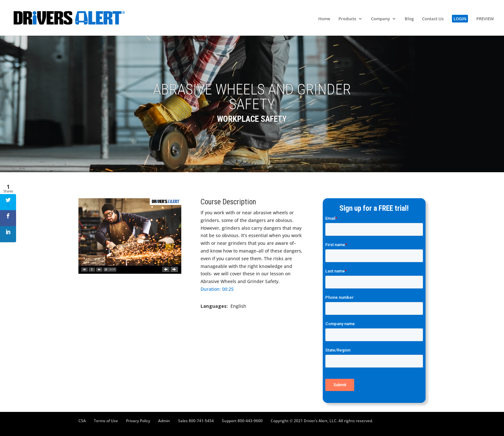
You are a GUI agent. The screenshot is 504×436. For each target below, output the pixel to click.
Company (380, 19)
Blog (409, 19)
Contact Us (433, 19)
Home (324, 19)
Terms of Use (106, 421)
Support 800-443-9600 (242, 421)
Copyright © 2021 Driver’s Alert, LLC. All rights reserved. (322, 421)
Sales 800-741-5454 (196, 421)
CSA (82, 421)
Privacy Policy (138, 421)
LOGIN (460, 19)
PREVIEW (485, 19)
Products (347, 19)
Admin (164, 421)
